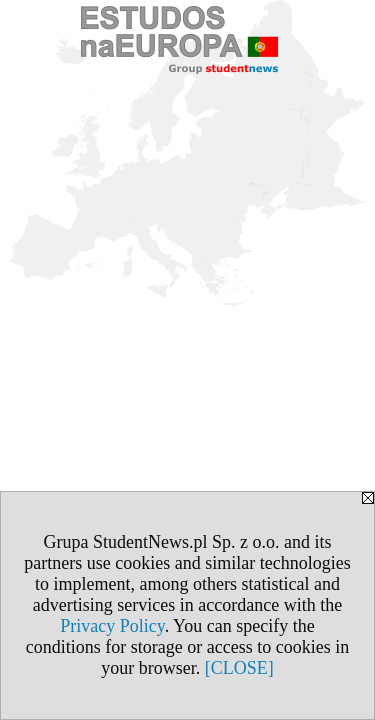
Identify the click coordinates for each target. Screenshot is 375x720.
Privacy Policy (112, 626)
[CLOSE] (239, 668)
